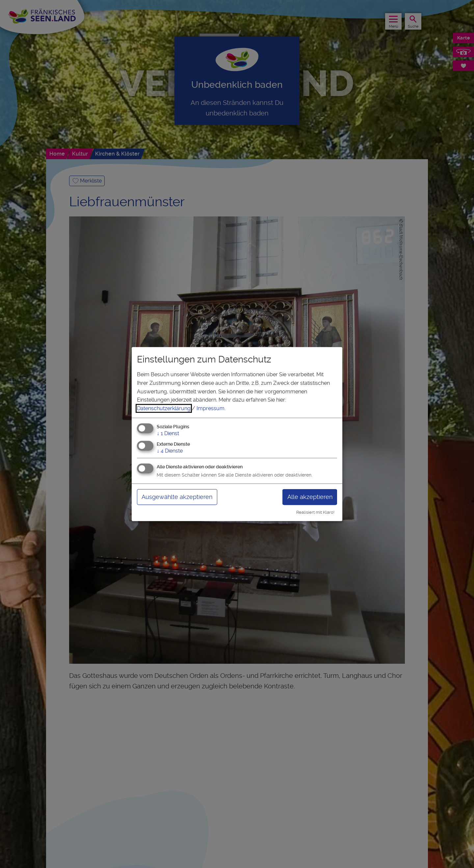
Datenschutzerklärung (164, 408)
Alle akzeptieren (310, 497)
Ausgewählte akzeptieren (177, 497)
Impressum (211, 408)
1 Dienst (168, 434)
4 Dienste (170, 451)
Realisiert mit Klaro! (315, 512)
